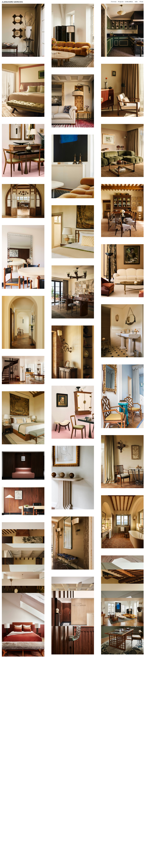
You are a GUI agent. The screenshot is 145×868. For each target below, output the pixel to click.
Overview (114, 2)
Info (136, 2)
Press (141, 2)
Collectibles (129, 2)
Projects (121, 2)
